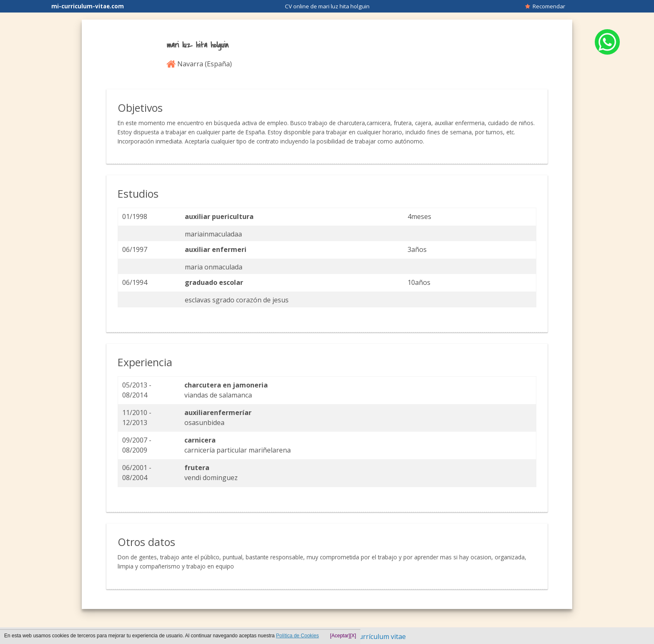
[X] (353, 636)
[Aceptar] (340, 636)
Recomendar (545, 6)
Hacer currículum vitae (371, 636)
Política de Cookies (298, 636)
